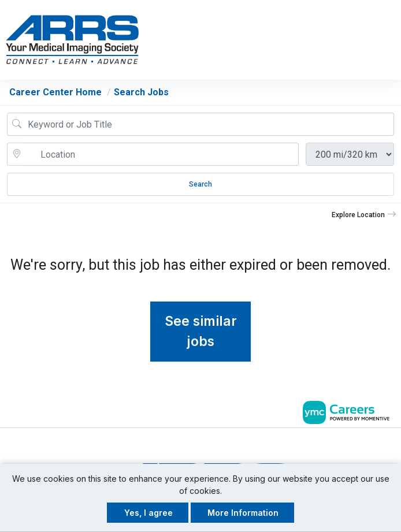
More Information (243, 513)
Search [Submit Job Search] (200, 184)
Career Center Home (55, 92)
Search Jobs (141, 92)
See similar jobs (201, 331)
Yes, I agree (148, 513)
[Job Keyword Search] (209, 124)
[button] (391, 40)
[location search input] (161, 154)
